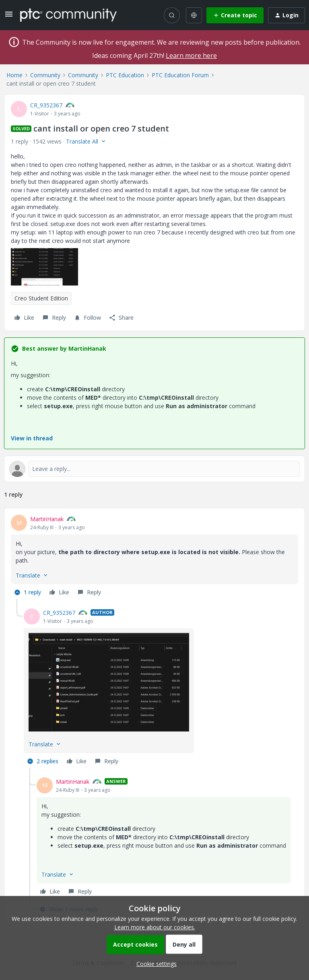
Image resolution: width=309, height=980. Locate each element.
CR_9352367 (46, 105)
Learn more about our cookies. (155, 927)
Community (45, 75)
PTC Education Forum (180, 75)
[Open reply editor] (154, 469)
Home (14, 75)
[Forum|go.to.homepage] (68, 15)
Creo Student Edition (41, 298)
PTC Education (125, 75)
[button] (9, 17)
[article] (154, 557)
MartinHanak (47, 519)
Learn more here (191, 55)
